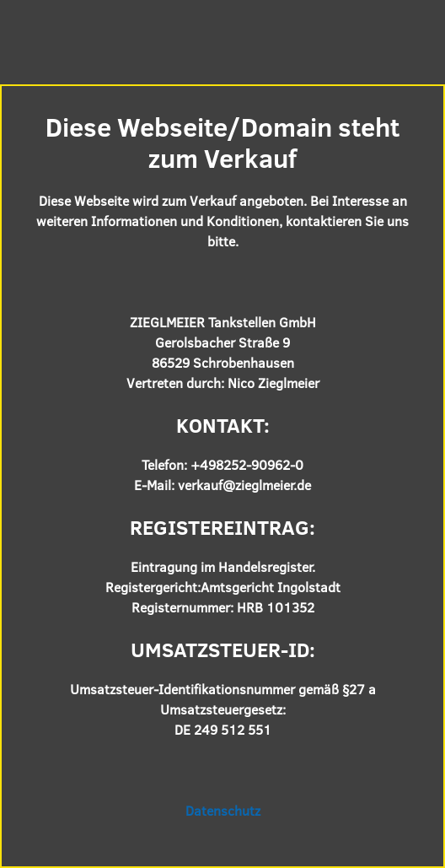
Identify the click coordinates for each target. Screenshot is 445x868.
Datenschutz (223, 810)
